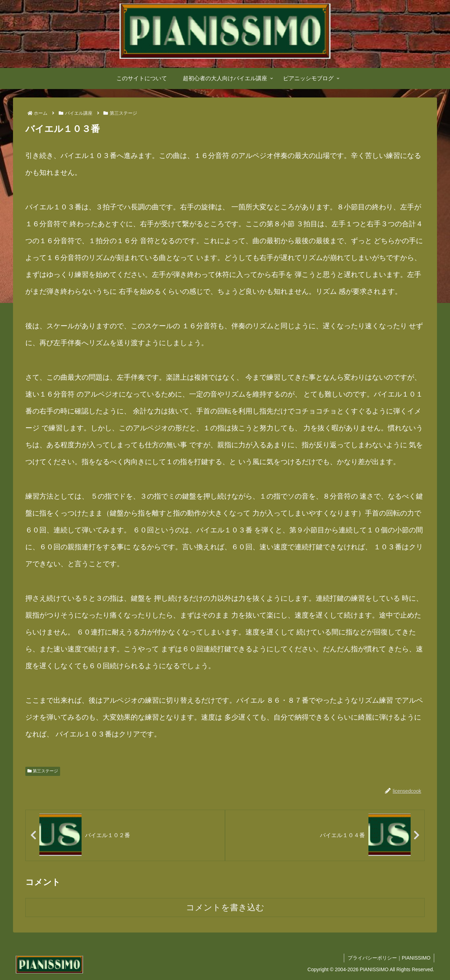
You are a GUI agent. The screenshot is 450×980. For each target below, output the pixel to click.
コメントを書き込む (225, 907)
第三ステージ (43, 771)
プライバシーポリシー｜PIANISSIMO (389, 958)
